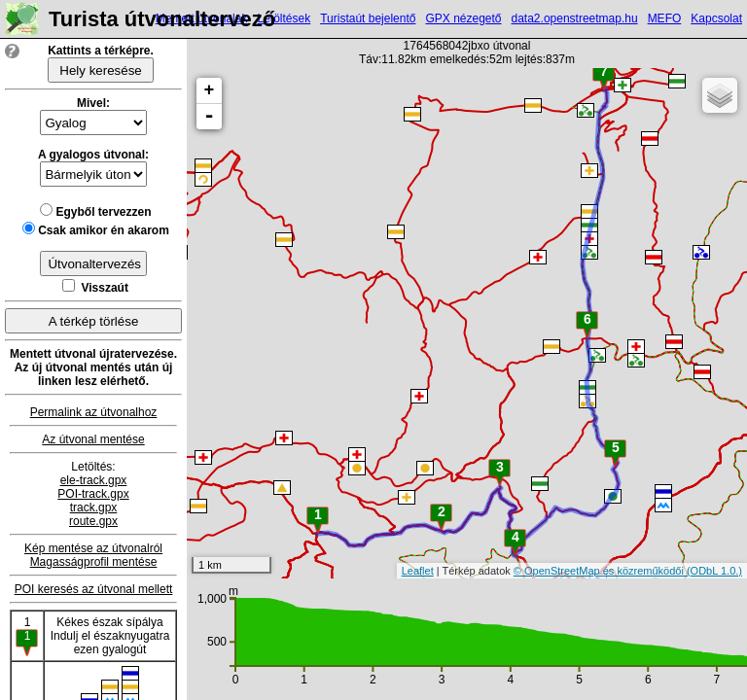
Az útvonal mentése (93, 439)
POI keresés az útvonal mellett (94, 589)
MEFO (665, 18)
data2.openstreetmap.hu (575, 18)
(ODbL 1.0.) (714, 571)
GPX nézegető (463, 18)
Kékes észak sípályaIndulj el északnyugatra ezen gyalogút (110, 636)
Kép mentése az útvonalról (93, 548)
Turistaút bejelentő (368, 18)
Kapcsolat (716, 18)
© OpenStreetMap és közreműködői (600, 571)
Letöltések (284, 18)
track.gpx (94, 507)
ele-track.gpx (94, 480)
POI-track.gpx (93, 494)
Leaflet (418, 571)
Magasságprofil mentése (94, 562)
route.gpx (93, 521)
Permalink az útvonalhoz (94, 412)
